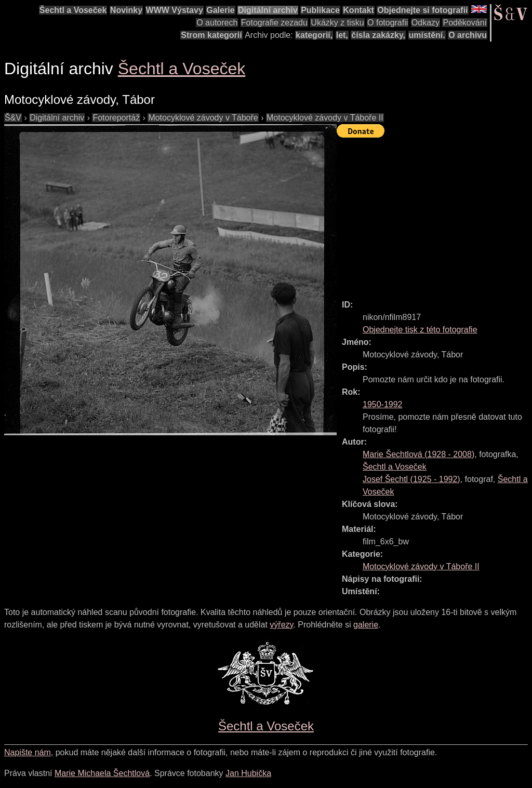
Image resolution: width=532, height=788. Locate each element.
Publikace (320, 10)
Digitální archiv (268, 10)
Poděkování (465, 23)
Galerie (220, 10)
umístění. (427, 35)
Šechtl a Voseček (73, 10)
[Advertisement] (434, 214)
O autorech (217, 23)
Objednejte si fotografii (422, 10)
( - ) (418, 454)
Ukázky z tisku (337, 23)
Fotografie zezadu (274, 23)
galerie (366, 625)
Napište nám (28, 752)
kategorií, (314, 35)
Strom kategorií (211, 35)
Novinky (126, 10)
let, (342, 35)
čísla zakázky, (378, 35)
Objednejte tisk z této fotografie (420, 330)
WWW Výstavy (175, 10)
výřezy (281, 625)
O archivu (468, 35)
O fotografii (388, 23)
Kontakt (358, 10)
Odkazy (425, 23)
